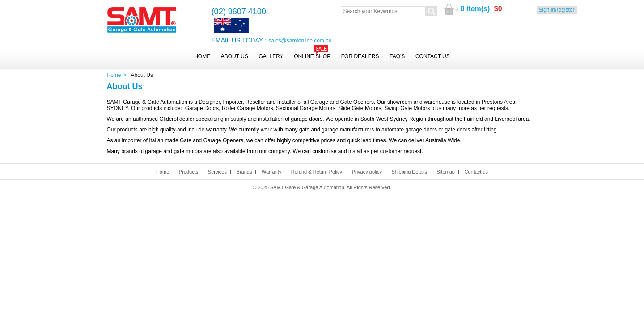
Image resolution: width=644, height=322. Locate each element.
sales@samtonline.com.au (300, 41)
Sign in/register (557, 10)
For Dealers (360, 56)
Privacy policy (367, 172)
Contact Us (433, 56)
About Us (235, 56)
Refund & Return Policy (317, 172)
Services (217, 172)
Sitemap (446, 172)
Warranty (271, 172)
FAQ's (397, 56)
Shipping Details (409, 172)
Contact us (476, 172)
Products (189, 172)
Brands (244, 172)
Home (202, 56)
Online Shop (312, 56)
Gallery (271, 56)
